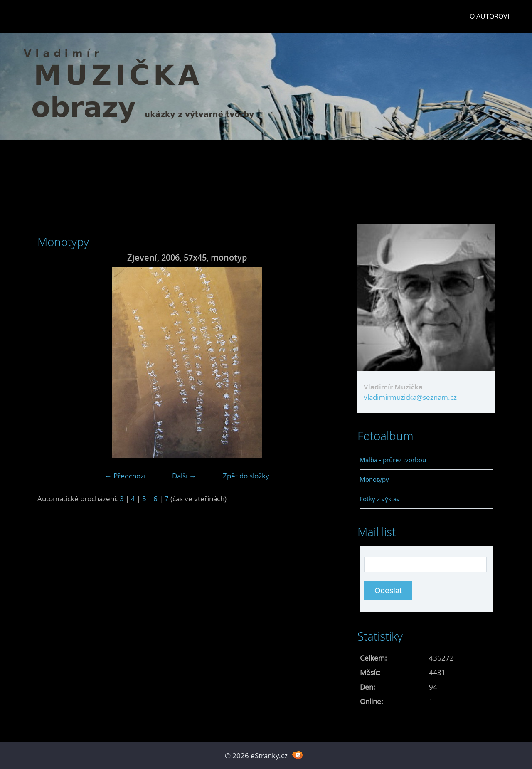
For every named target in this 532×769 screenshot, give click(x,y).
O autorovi (489, 16)
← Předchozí (125, 476)
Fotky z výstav (380, 499)
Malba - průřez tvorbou (393, 460)
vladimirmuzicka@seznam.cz (410, 397)
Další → (184, 476)
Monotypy (374, 479)
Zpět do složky (246, 476)
